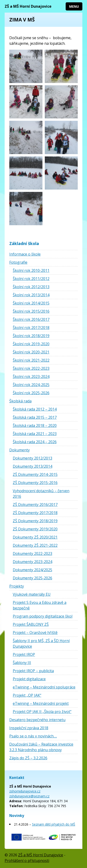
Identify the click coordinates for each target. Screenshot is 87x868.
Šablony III (22, 663)
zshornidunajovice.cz (25, 791)
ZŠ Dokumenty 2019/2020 (35, 529)
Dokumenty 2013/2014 (32, 466)
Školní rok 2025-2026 (31, 393)
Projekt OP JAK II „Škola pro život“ (42, 712)
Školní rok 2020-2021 (31, 352)
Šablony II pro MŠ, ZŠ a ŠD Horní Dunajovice (41, 643)
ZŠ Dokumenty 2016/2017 (35, 505)
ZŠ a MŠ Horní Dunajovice (28, 6)
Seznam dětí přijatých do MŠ (54, 824)
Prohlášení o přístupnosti (27, 861)
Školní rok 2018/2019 (31, 336)
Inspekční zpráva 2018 (29, 728)
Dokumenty (19, 450)
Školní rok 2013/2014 (31, 295)
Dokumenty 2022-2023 (32, 553)
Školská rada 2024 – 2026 (35, 442)
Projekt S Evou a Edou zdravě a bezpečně (40, 605)
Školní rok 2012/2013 (31, 287)
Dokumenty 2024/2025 (32, 570)
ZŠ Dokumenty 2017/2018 (35, 513)
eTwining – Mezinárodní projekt (41, 703)
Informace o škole (25, 254)
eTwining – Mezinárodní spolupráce (44, 687)
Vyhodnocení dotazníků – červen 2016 (41, 494)
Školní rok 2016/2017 (31, 319)
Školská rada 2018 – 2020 (35, 425)
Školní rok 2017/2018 (31, 328)
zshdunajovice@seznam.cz (29, 796)
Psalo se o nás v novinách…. (33, 736)
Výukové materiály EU (32, 594)
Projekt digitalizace (29, 679)
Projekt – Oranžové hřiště (35, 633)
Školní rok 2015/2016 (31, 311)
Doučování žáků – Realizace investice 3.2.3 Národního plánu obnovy (41, 747)
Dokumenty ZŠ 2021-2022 (35, 545)
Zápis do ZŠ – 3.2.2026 (28, 758)
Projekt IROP (24, 654)
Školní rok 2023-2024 (31, 377)
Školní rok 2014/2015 (31, 303)
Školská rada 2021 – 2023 (35, 434)
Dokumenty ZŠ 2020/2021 (35, 537)
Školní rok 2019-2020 (31, 344)
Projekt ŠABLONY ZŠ (31, 624)
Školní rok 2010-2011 (31, 270)
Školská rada (20, 401)
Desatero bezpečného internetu (37, 720)
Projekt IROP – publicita (33, 671)
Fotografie (18, 262)
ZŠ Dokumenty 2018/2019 (35, 521)
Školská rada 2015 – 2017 (35, 417)
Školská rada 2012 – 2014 (35, 409)
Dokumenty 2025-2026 (32, 578)
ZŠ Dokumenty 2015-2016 (35, 483)
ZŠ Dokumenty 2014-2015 (35, 474)
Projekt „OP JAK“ (27, 695)
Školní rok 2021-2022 (31, 360)
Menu (74, 6)
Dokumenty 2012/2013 (32, 458)
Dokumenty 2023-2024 (32, 562)
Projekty (17, 586)
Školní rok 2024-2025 (31, 385)
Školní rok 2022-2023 (31, 368)
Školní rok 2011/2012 (31, 279)
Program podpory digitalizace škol (43, 616)
